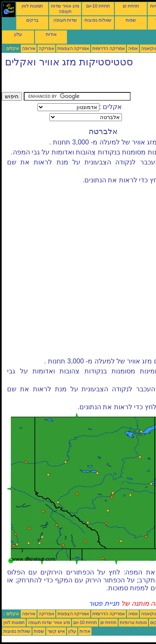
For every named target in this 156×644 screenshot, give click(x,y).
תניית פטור (104, 603)
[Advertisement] (68, 82)
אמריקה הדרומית (109, 48)
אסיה (133, 48)
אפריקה (46, 48)
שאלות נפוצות (98, 20)
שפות (131, 20)
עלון (18, 34)
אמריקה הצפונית (73, 48)
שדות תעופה (65, 20)
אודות (51, 34)
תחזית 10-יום (98, 6)
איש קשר (56, 631)
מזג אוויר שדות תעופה (65, 9)
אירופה (29, 48)
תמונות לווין (32, 6)
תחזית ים (131, 6)
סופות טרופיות (133, 622)
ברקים (32, 20)
